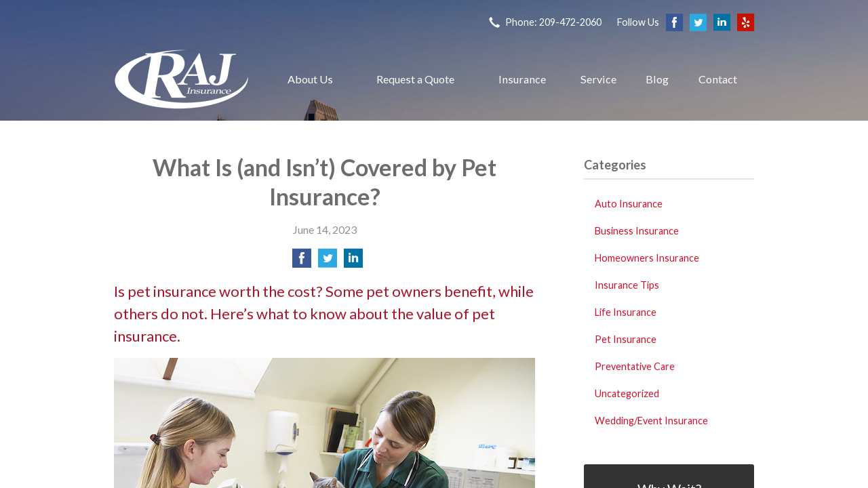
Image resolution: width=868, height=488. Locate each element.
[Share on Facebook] (302, 262)
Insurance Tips (627, 285)
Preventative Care (635, 366)
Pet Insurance (626, 339)
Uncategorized (627, 393)
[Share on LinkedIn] (353, 262)
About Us (310, 79)
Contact (718, 79)
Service (598, 79)
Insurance (522, 79)
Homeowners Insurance (647, 258)
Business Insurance (637, 231)
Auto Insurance (629, 204)
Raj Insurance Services (182, 79)
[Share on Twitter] (328, 262)
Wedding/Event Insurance (651, 421)
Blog (657, 79)
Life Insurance (626, 312)
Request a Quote (415, 79)
